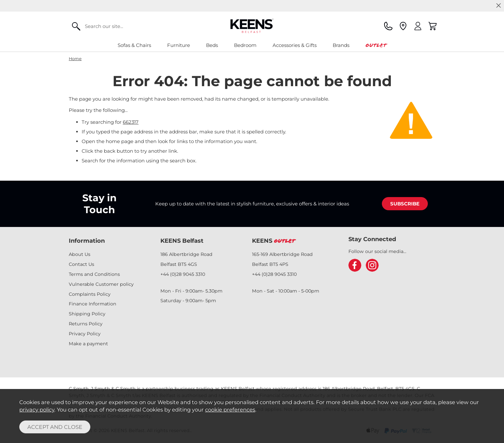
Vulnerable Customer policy (101, 284)
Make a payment (88, 344)
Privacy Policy (85, 334)
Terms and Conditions (94, 274)
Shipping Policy (87, 314)
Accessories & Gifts (295, 45)
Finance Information (93, 304)
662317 (131, 122)
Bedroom (245, 45)
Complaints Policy (90, 294)
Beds (212, 45)
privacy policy (37, 410)
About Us (80, 254)
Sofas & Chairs (134, 45)
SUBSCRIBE (405, 204)
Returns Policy (86, 324)
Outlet (376, 45)
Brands (341, 45)
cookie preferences (230, 410)
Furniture (179, 45)
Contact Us (81, 264)
